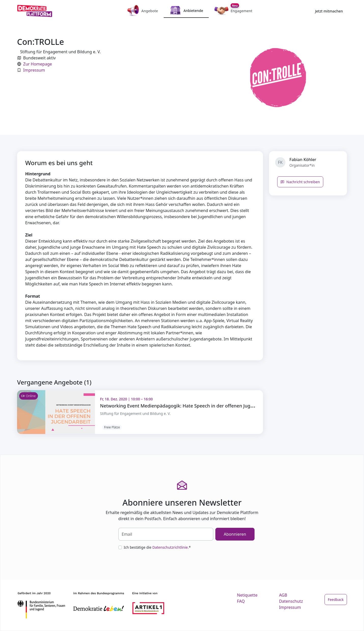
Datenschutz (291, 601)
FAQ (241, 601)
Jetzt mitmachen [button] (329, 11)
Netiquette (247, 595)
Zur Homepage (38, 64)
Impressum (34, 70)
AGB (283, 595)
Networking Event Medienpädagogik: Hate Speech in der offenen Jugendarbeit (186, 406)
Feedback (336, 600)
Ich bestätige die (157, 547)
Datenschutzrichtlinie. (170, 547)
